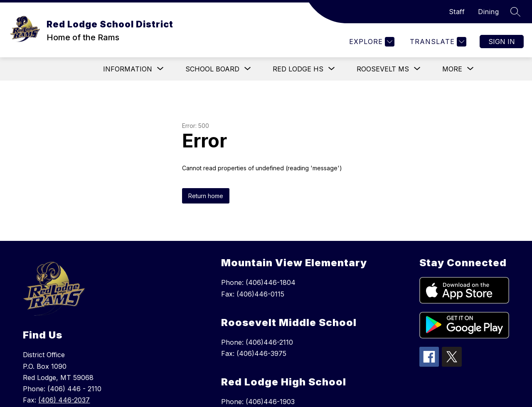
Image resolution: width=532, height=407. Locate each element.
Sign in (502, 42)
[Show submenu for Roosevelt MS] (383, 69)
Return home (206, 196)
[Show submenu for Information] (128, 69)
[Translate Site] (437, 42)
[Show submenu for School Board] (212, 69)
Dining (488, 12)
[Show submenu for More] (452, 69)
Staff (457, 12)
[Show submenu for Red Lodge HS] (298, 69)
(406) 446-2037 (64, 400)
